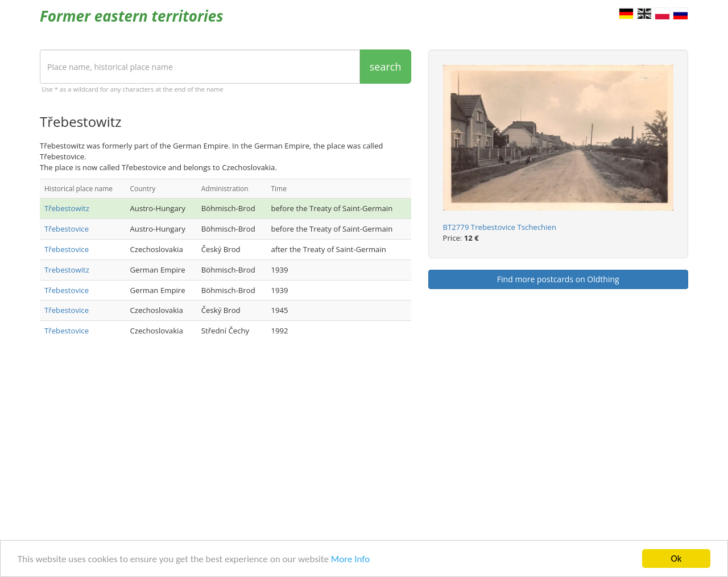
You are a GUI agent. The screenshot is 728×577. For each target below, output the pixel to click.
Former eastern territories (132, 16)
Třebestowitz (67, 208)
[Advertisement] (226, 440)
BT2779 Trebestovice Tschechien (500, 227)
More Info (350, 560)
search (386, 67)
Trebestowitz (67, 270)
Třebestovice (67, 229)
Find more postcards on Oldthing (558, 279)
